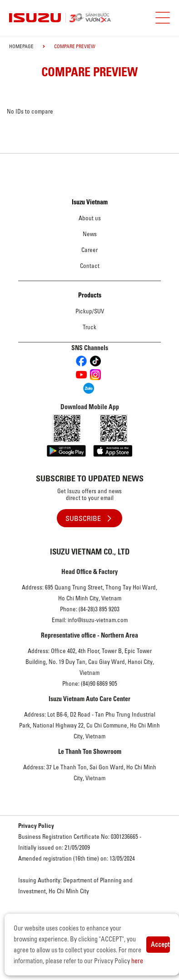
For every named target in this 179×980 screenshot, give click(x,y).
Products (90, 295)
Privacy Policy (36, 826)
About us (90, 218)
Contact (90, 266)
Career (89, 250)
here (137, 961)
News (90, 234)
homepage (21, 46)
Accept (160, 945)
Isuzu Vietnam (90, 202)
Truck (89, 327)
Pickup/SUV (90, 311)
